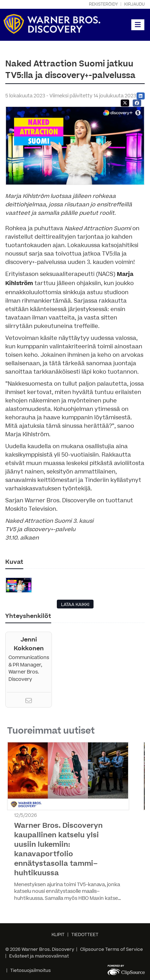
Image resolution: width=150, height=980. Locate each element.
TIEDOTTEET (85, 935)
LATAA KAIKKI (75, 605)
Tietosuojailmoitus (31, 971)
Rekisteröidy (103, 4)
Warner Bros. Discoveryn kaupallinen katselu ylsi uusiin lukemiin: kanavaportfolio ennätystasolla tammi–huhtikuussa (58, 849)
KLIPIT (58, 935)
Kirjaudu (134, 4)
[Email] (29, 702)
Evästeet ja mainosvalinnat (39, 956)
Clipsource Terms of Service (112, 949)
